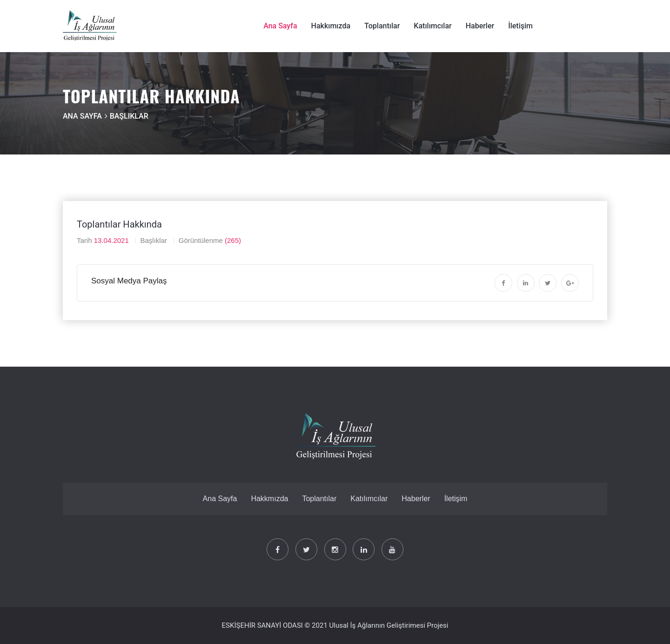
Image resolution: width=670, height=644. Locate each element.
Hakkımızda (331, 26)
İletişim (520, 26)
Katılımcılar (432, 26)
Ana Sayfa (280, 26)
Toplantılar (382, 26)
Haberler (480, 26)
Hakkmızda (269, 499)
